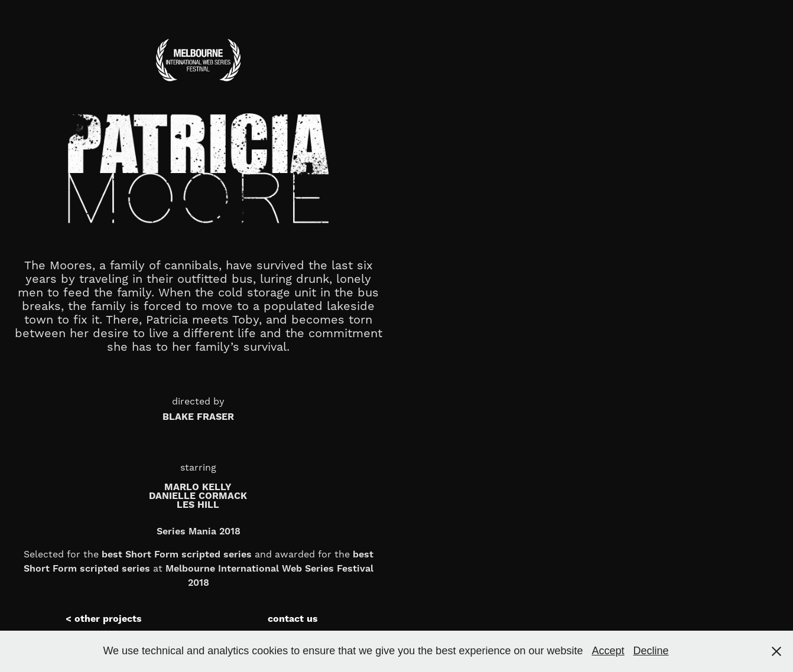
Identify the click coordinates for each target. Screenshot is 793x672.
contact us (293, 619)
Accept (608, 651)
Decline (651, 651)
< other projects (104, 619)
